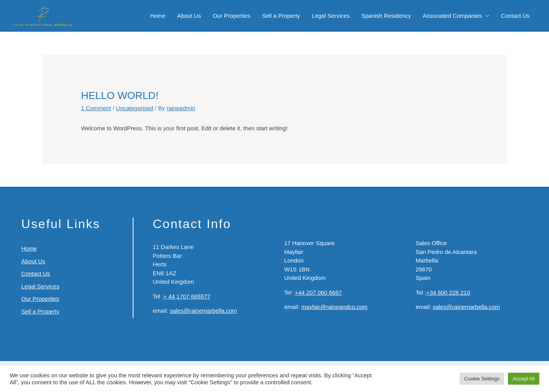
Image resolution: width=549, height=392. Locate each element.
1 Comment (96, 108)
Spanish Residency (386, 16)
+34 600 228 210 (448, 292)
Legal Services (331, 16)
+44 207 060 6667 (318, 292)
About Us (189, 16)
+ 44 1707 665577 (187, 296)
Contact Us (515, 16)
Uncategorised (135, 108)
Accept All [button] (524, 379)
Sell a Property (281, 16)
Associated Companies (452, 16)
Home (158, 16)
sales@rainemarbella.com (204, 311)
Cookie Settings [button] (482, 379)
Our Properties (232, 16)
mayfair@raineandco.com (334, 307)
